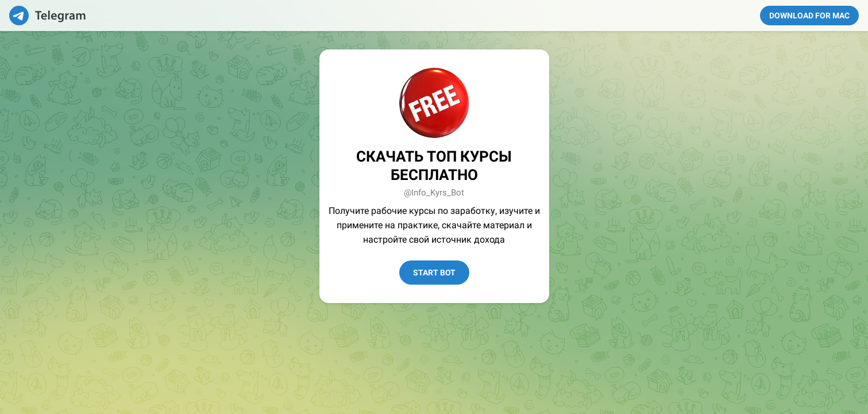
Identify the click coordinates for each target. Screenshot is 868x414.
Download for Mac (809, 16)
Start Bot (434, 273)
